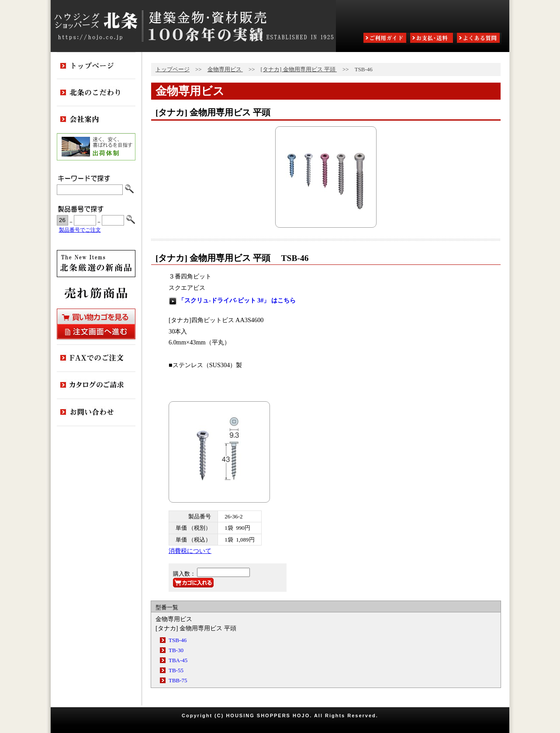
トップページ (173, 69)
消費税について (190, 551)
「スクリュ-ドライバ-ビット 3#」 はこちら (237, 300)
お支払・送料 (432, 39)
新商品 (96, 264)
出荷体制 (96, 147)
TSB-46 (178, 640)
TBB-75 (178, 680)
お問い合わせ (96, 413)
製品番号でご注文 (80, 230)
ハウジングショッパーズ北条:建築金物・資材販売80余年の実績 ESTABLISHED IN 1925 (193, 26)
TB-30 (176, 650)
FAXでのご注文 (96, 358)
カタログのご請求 (96, 386)
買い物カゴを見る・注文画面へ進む (96, 324)
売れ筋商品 (96, 293)
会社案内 (96, 120)
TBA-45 (178, 660)
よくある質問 (479, 39)
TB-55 (176, 670)
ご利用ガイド (386, 39)
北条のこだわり (96, 93)
